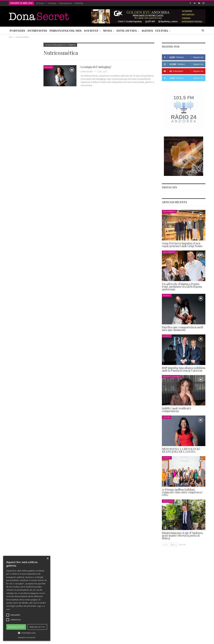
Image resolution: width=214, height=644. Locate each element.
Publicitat (79, 3)
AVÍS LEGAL (104, 632)
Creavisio (201, 639)
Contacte (52, 3)
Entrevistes (37, 31)
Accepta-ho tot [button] (16, 627)
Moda (107, 31)
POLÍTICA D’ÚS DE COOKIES (126, 632)
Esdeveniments (169, 211)
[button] (27, 633)
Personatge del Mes (66, 31)
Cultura (162, 31)
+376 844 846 (154, 611)
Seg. (174, 545)
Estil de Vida (127, 31)
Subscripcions (65, 3)
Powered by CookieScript (27, 638)
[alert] (27, 598)
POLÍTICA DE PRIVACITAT (82, 632)
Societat (91, 31)
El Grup (40, 3)
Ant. (166, 545)
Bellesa (49, 67)
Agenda (147, 31)
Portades (17, 31)
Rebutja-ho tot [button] (37, 627)
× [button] (47, 559)
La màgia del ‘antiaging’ (96, 67)
